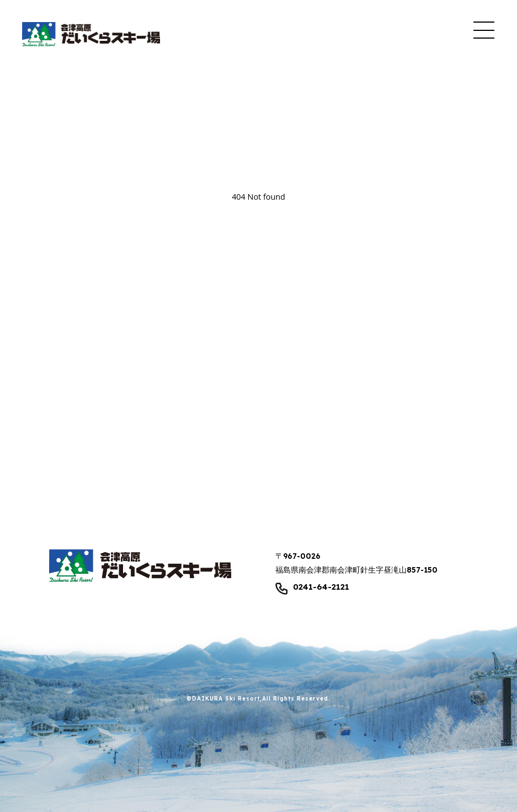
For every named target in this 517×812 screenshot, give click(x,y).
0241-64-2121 (321, 587)
